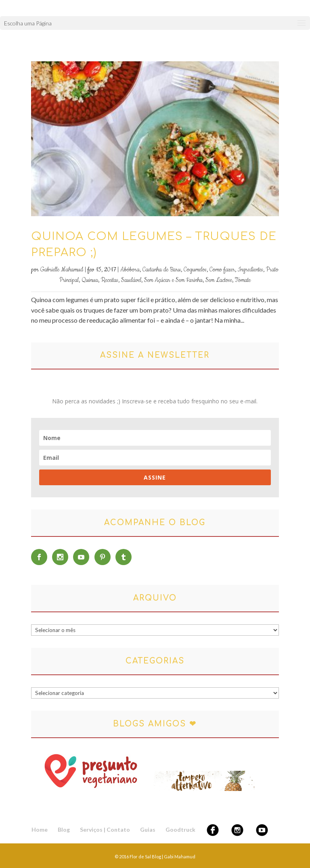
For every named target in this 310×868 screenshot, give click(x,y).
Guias (148, 829)
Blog (64, 829)
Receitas (110, 280)
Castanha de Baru (162, 270)
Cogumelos (195, 270)
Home (40, 829)
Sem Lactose (219, 280)
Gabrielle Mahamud (62, 270)
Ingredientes (250, 270)
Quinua (90, 280)
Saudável (131, 280)
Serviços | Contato (105, 829)
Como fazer (222, 270)
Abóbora (130, 270)
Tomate (243, 280)
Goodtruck (180, 829)
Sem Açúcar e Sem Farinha (173, 280)
